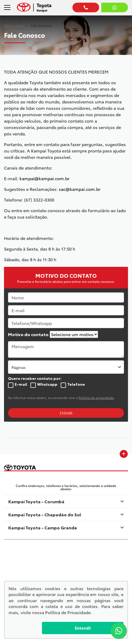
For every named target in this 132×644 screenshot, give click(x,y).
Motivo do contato (28, 334)
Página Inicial (14, 25)
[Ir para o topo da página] (124, 454)
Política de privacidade (96, 398)
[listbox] (66, 367)
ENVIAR (66, 413)
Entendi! (83, 628)
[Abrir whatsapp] (115, 7)
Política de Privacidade (68, 612)
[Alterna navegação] (8, 7)
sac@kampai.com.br (80, 189)
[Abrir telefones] (86, 7)
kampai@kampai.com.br (44, 178)
